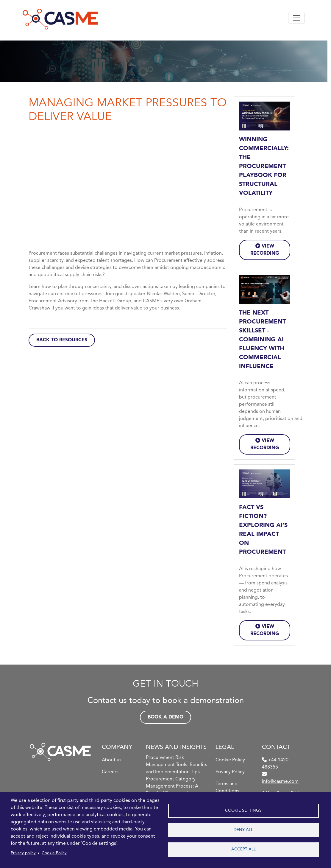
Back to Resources (62, 340)
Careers (110, 772)
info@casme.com (280, 782)
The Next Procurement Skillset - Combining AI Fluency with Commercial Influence (262, 340)
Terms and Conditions (227, 788)
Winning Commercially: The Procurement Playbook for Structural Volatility (264, 167)
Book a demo (165, 717)
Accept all (243, 849)
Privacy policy (23, 853)
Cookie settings (243, 811)
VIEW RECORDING (265, 250)
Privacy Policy (230, 772)
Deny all (243, 830)
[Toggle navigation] (296, 18)
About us (112, 760)
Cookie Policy (54, 853)
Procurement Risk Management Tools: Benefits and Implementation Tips (177, 765)
